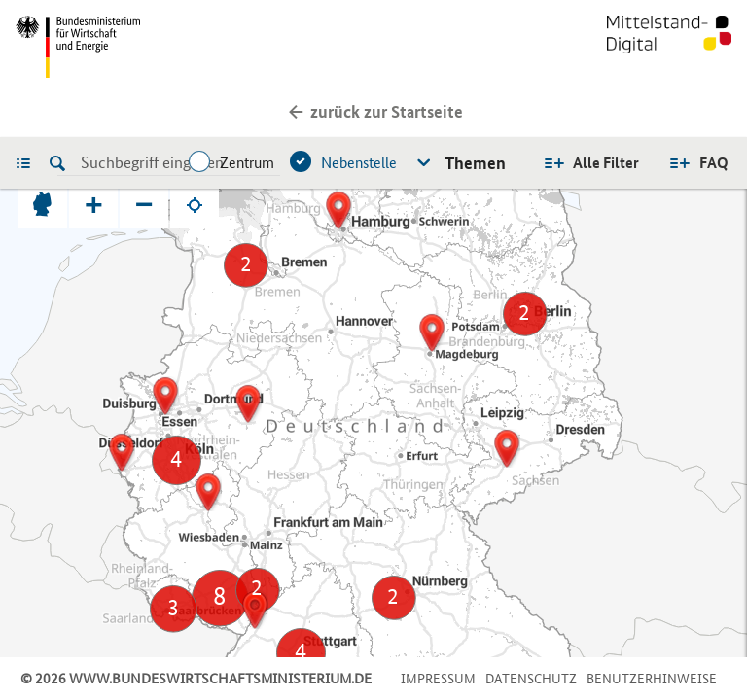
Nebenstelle (359, 163)
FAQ (714, 163)
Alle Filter (606, 163)
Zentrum (247, 163)
